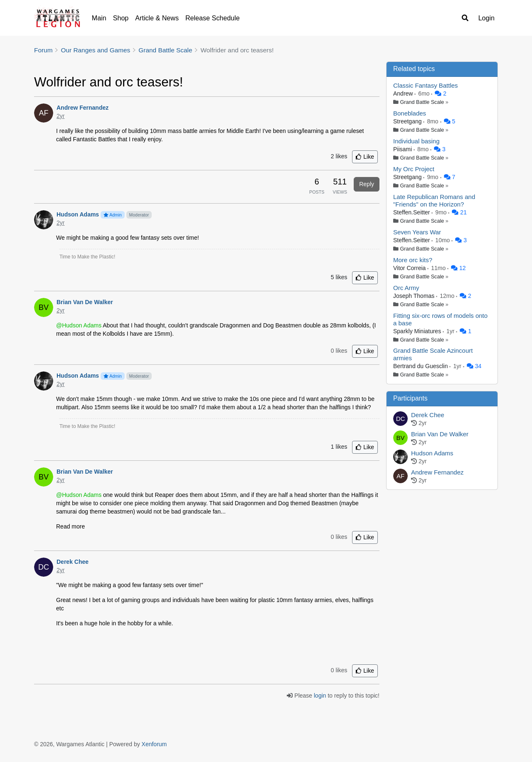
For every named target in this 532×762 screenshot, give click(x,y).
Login (486, 18)
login (320, 696)
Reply (367, 184)
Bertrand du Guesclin (421, 366)
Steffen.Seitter (412, 212)
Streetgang (408, 121)
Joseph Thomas (415, 296)
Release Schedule (213, 18)
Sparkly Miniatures (418, 331)
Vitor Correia (410, 268)
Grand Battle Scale (422, 102)
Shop (121, 18)
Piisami (403, 149)
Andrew (404, 93)
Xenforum (154, 744)
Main (99, 18)
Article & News (157, 18)
